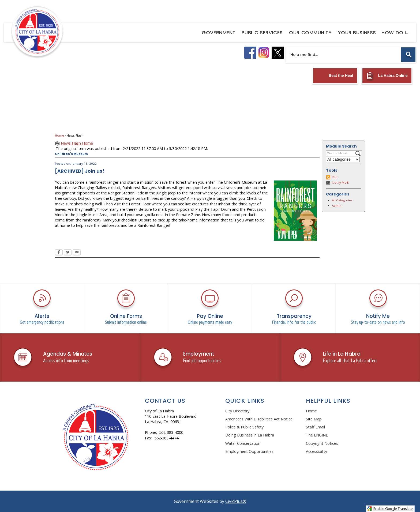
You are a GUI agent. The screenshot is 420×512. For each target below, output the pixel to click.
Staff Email (315, 427)
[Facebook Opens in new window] (59, 253)
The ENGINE (317, 435)
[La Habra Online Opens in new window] (387, 76)
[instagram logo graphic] (264, 53)
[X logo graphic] (278, 53)
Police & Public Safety (244, 427)
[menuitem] (219, 32)
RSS (335, 177)
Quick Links (245, 401)
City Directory (237, 411)
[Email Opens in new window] (77, 253)
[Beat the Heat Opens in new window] (335, 76)
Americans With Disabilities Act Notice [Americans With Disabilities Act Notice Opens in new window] (259, 419)
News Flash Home (77, 143)
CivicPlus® (236, 501)
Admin (337, 206)
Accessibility (316, 451)
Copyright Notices (322, 443)
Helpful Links (328, 401)
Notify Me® (341, 182)
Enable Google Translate (390, 509)
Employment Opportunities (249, 451)
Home (59, 135)
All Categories (342, 200)
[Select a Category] (343, 159)
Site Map (314, 419)
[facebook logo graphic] (250, 53)
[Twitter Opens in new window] (68, 253)
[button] (408, 55)
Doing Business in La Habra (250, 435)
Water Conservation (243, 443)
